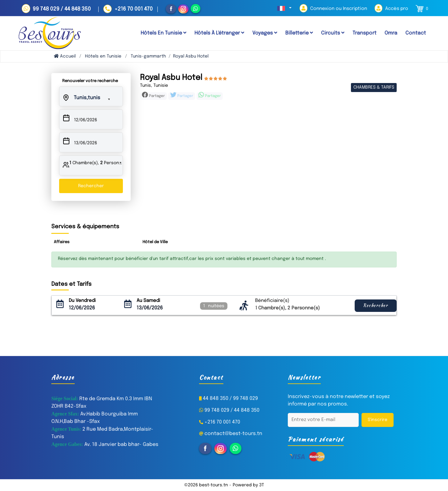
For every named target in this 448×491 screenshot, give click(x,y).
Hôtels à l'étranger (219, 33)
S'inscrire (378, 420)
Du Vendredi (82, 301)
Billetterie (299, 33)
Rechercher (91, 186)
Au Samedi (148, 301)
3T (262, 485)
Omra (391, 33)
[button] (284, 9)
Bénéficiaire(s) (272, 301)
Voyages (265, 33)
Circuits (333, 33)
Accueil (65, 56)
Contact (416, 33)
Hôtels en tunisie (163, 33)
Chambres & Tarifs (374, 87)
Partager (153, 95)
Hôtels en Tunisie (103, 56)
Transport (364, 33)
